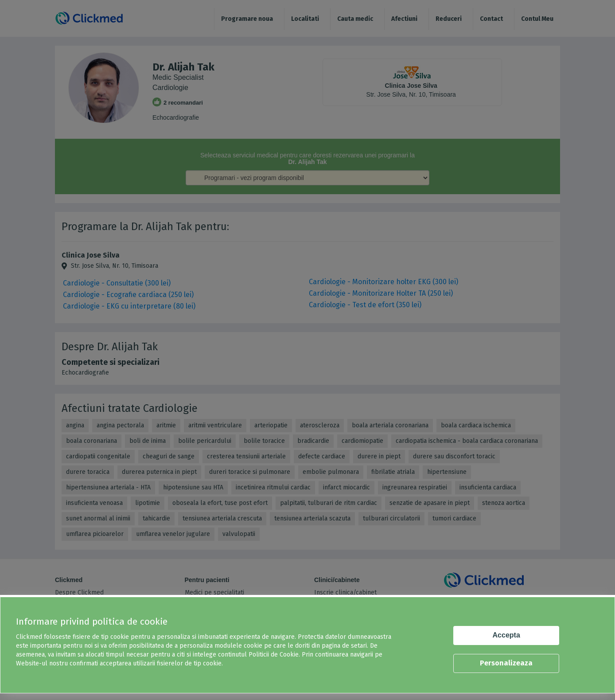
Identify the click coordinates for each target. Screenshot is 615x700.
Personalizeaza (506, 663)
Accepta (506, 635)
